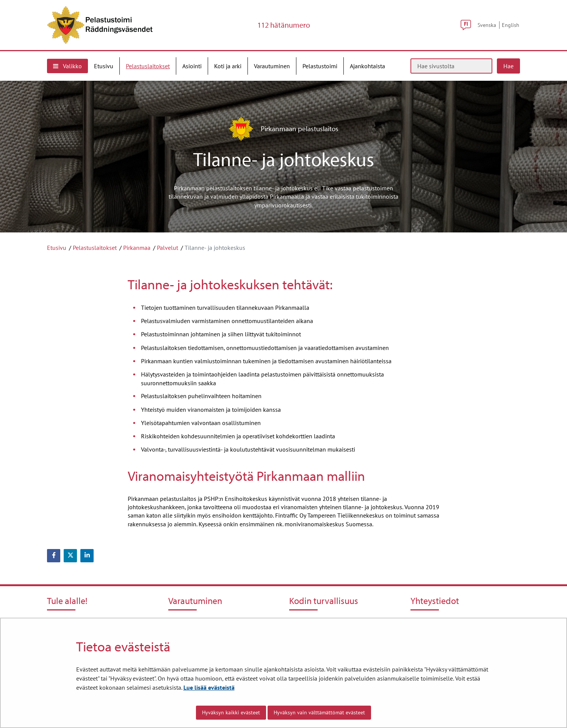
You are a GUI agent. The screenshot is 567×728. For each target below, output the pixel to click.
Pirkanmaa (137, 248)
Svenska (487, 25)
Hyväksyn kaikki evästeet (231, 712)
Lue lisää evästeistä (209, 687)
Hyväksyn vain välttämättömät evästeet (319, 712)
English (511, 25)
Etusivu (57, 248)
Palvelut (168, 248)
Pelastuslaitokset (95, 248)
